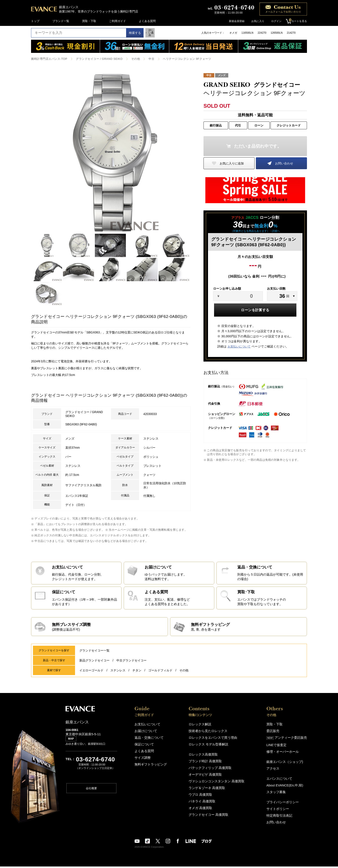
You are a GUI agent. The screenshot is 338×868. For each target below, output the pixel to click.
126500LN (276, 33)
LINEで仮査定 (279, 751)
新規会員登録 (235, 21)
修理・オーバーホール (285, 757)
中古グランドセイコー (131, 670)
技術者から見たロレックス (209, 738)
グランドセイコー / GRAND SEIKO (95, 59)
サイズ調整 (142, 763)
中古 (144, 59)
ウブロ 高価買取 (203, 798)
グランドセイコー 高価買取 (210, 817)
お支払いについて (239, 346)
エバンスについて (282, 783)
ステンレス (118, 679)
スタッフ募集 (279, 795)
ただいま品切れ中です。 (258, 146)
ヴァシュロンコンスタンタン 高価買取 (217, 785)
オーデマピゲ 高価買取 (207, 779)
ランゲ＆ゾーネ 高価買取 (208, 792)
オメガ (233, 33)
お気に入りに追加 (232, 163)
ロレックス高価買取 (205, 760)
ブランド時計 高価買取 (207, 767)
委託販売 (276, 738)
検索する (131, 33)
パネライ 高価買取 (204, 804)
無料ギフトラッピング (149, 769)
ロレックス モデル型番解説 (210, 751)
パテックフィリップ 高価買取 (211, 773)
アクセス (276, 773)
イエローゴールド (91, 679)
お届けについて (144, 738)
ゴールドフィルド (160, 679)
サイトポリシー (281, 811)
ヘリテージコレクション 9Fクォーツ (178, 59)
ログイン (274, 21)
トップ (35, 21)
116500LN (247, 33)
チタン (137, 679)
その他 (129, 59)
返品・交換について (147, 744)
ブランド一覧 (61, 21)
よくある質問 (147, 21)
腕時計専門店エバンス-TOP (48, 59)
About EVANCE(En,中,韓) (287, 789)
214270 (291, 33)
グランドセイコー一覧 (94, 661)
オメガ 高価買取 (203, 810)
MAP (72, 749)
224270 (262, 33)
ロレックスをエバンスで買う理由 (214, 744)
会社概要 (91, 798)
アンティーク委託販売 (289, 745)
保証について (143, 751)
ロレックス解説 (202, 732)
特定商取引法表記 (282, 818)
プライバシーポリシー (285, 805)
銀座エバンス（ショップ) (287, 767)
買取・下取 (89, 21)
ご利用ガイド (117, 21)
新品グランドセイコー (94, 670)
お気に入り (256, 21)
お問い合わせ (284, 163)
